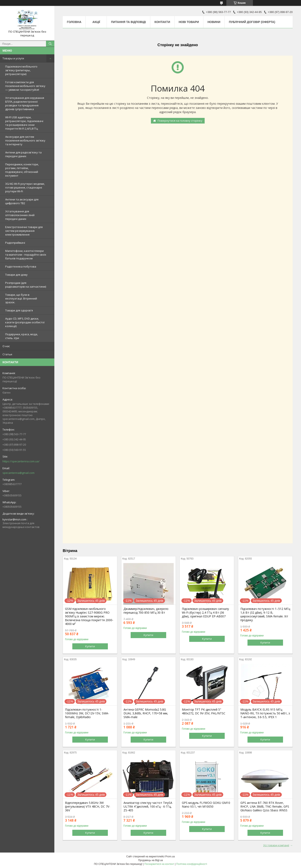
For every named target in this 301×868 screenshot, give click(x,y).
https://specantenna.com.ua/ (21, 461)
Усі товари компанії (276, 845)
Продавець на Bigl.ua (150, 860)
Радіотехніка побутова (21, 266)
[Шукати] (50, 44)
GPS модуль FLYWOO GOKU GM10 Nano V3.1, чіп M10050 (206, 805)
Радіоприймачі (15, 243)
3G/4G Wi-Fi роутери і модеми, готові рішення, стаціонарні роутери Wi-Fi (25, 187)
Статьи (7, 354)
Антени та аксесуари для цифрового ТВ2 (22, 201)
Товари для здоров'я (19, 310)
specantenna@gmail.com (18, 473)
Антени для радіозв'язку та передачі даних (23, 154)
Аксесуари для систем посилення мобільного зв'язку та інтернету (25, 140)
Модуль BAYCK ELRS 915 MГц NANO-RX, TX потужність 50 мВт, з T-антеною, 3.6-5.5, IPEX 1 (265, 713)
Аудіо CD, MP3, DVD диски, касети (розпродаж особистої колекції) (25, 322)
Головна (74, 22)
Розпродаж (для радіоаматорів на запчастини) (26, 285)
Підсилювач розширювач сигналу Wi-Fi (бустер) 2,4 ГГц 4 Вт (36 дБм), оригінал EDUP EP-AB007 (205, 613)
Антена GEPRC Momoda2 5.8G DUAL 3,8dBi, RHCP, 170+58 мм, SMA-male (146, 713)
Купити (90, 646)
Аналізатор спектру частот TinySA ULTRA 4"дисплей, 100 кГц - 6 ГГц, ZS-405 (148, 807)
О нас (6, 346)
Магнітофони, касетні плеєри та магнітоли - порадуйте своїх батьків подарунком (26, 255)
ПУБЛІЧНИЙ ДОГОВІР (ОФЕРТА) (252, 22)
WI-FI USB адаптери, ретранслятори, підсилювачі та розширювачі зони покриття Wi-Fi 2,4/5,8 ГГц (24, 123)
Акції (96, 22)
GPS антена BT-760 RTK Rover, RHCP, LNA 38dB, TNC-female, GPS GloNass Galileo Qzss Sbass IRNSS (265, 807)
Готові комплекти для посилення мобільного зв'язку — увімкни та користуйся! (25, 86)
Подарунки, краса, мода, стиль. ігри (22, 336)
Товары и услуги (13, 58)
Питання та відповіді (128, 22)
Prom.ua (170, 857)
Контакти (162, 22)
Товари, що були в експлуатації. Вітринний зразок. (21, 298)
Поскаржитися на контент (159, 864)
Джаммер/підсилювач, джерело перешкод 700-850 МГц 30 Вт (146, 611)
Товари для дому (16, 275)
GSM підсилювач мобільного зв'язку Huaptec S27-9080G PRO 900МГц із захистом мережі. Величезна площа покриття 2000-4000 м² (89, 616)
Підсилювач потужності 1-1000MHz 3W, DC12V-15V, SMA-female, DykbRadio (87, 713)
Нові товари (189, 22)
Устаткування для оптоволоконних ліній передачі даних (20, 215)
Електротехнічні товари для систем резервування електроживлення (24, 231)
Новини (214, 22)
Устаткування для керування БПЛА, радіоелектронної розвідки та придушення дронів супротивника (25, 103)
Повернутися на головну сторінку (180, 121)
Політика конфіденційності (192, 864)
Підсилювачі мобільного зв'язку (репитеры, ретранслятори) (21, 70)
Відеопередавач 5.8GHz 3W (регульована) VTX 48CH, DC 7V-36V (88, 807)
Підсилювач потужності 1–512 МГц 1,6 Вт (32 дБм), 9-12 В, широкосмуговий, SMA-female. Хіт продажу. (265, 614)
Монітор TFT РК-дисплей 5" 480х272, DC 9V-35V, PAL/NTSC (204, 711)
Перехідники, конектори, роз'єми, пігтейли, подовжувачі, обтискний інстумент (22, 170)
